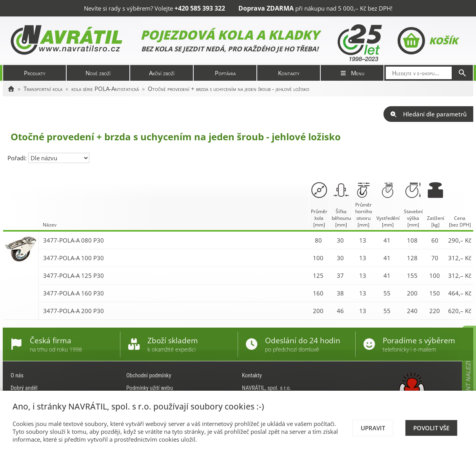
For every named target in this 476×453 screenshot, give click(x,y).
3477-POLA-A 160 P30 (74, 293)
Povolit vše (431, 428)
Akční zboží (162, 73)
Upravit (373, 428)
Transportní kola (43, 89)
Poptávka (225, 73)
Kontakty (289, 73)
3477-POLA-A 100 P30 (74, 258)
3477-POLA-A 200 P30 (74, 311)
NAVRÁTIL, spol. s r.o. (267, 388)
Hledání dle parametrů (428, 114)
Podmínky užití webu (150, 388)
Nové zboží (98, 73)
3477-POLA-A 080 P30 (74, 240)
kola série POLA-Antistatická (105, 89)
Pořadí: (18, 158)
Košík (428, 41)
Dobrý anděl (24, 388)
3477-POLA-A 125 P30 (74, 275)
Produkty (35, 73)
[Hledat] (462, 73)
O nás (17, 375)
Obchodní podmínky (149, 375)
